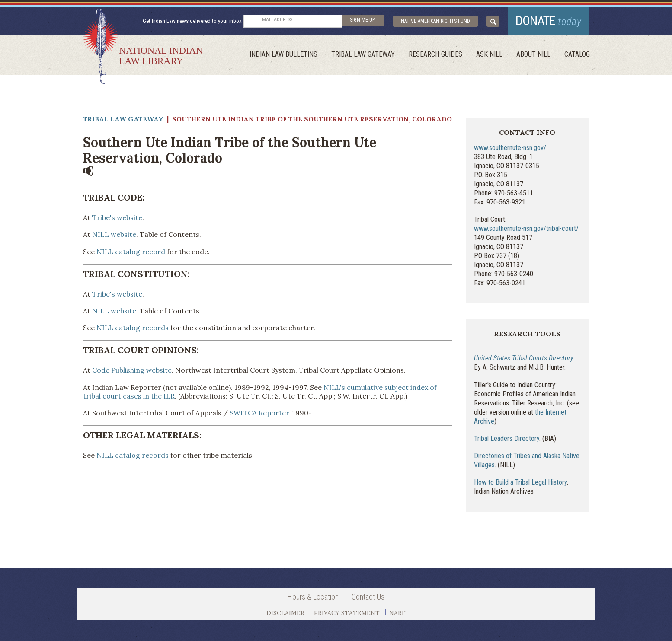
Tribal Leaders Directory (507, 438)
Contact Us (368, 597)
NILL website (114, 234)
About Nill (533, 54)
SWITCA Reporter (259, 413)
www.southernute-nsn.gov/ (510, 148)
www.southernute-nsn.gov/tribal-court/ (526, 228)
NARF (397, 613)
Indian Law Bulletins (283, 54)
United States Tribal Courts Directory (523, 358)
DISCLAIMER (285, 613)
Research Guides (435, 54)
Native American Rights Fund (435, 21)
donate (549, 21)
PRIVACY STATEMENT (347, 613)
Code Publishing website (132, 370)
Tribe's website (117, 217)
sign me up (362, 20)
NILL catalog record (131, 252)
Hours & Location (313, 597)
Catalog (577, 54)
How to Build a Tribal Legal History (520, 482)
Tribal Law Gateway (363, 54)
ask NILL (489, 54)
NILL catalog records (133, 328)
